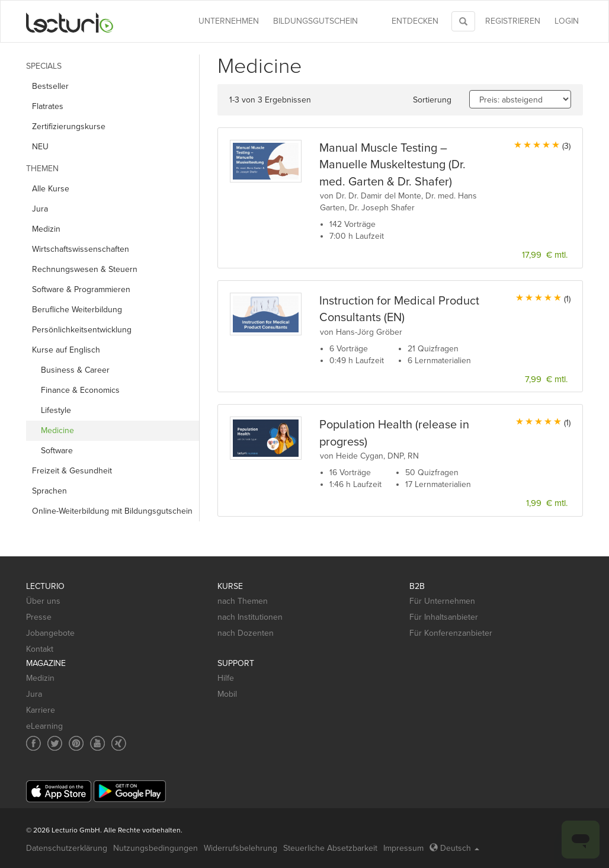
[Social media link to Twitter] (55, 743)
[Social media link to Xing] (119, 743)
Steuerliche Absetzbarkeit (330, 848)
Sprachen (49, 491)
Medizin (46, 229)
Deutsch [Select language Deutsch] (454, 848)
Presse (39, 617)
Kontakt (40, 649)
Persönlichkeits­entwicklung (82, 330)
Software (57, 451)
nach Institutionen (250, 617)
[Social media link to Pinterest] (76, 743)
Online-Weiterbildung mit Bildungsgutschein (112, 511)
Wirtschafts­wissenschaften (81, 249)
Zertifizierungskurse (69, 126)
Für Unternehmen (442, 601)
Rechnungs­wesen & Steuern (85, 269)
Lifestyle (56, 410)
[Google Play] (130, 791)
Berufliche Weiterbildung (77, 310)
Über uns (43, 601)
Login (567, 21)
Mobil (227, 694)
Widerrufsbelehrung (241, 848)
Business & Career (75, 370)
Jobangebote (50, 633)
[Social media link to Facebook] (33, 743)
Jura (40, 209)
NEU (40, 147)
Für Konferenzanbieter (451, 633)
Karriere (41, 710)
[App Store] (59, 791)
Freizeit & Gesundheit (72, 471)
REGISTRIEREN (513, 21)
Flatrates (48, 106)
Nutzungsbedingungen (156, 848)
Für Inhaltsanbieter (444, 617)
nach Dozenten (246, 633)
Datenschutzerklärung (67, 848)
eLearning (44, 726)
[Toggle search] (463, 21)
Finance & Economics (80, 390)
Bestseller (50, 86)
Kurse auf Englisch (66, 350)
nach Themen (243, 601)
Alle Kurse (51, 189)
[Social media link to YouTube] (97, 743)
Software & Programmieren (81, 289)
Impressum (403, 848)
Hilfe (226, 678)
